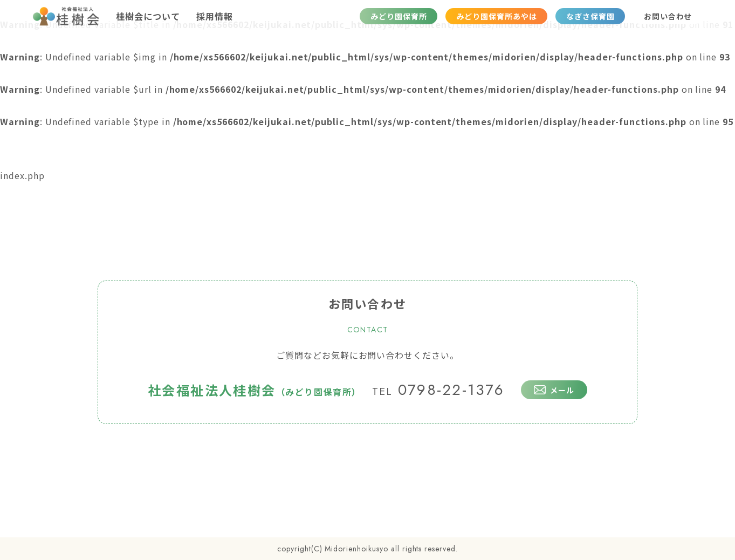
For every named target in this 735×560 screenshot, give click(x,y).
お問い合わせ (668, 16)
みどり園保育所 (399, 16)
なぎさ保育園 (590, 16)
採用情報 (215, 16)
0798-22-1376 (438, 390)
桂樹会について (148, 16)
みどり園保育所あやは (497, 16)
